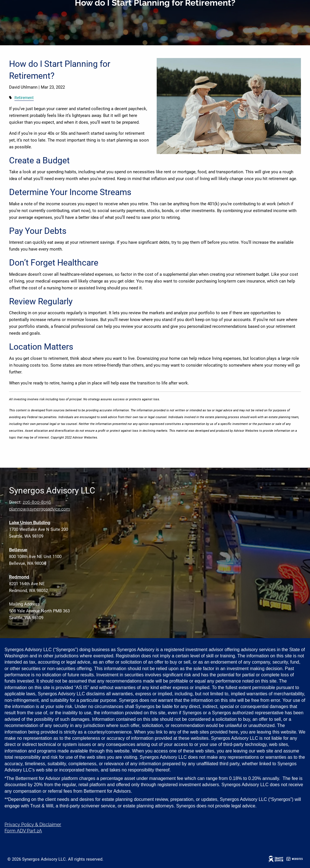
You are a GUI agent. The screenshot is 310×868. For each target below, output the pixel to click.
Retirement (24, 98)
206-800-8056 (37, 502)
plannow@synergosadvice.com (40, 509)
